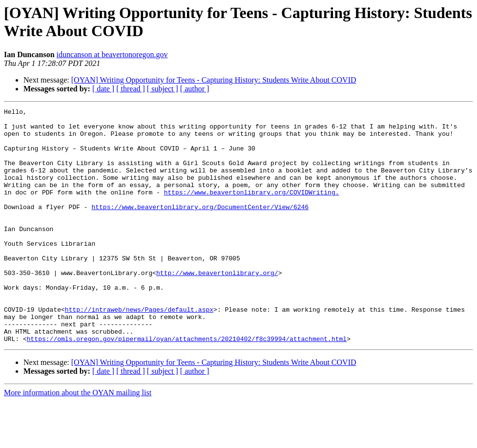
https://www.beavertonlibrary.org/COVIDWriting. (252, 210)
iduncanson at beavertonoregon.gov (112, 54)
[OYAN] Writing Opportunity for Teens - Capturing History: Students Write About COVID (214, 80)
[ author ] (195, 89)
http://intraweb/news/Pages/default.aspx (139, 350)
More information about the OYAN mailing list (78, 439)
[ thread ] (131, 89)
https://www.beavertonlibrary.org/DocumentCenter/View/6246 (200, 227)
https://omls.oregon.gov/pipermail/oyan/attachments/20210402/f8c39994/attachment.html (187, 385)
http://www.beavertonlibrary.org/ (217, 306)
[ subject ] (163, 89)
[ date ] (103, 89)
